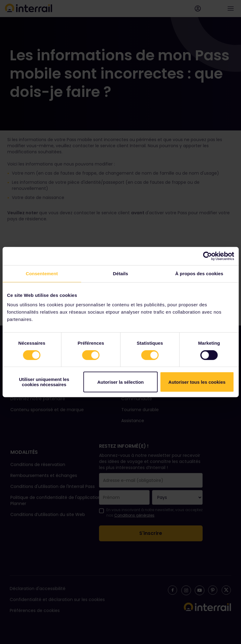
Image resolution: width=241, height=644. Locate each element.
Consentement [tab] (42, 274)
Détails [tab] (121, 274)
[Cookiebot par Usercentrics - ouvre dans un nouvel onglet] (207, 256)
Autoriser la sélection (120, 382)
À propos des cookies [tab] (199, 274)
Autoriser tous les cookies (197, 382)
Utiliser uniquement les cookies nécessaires (44, 382)
